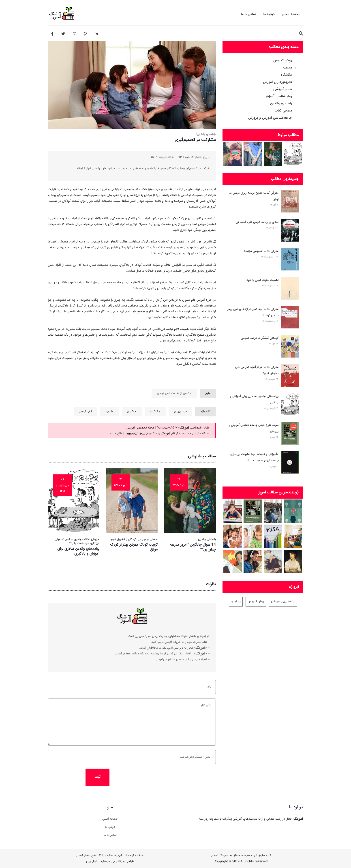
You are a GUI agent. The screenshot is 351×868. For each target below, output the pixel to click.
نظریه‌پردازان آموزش (277, 82)
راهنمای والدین (281, 104)
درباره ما (269, 14)
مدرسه (287, 68)
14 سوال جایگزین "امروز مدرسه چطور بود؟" (193, 547)
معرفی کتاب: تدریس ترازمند (261, 251)
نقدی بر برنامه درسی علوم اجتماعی (257, 222)
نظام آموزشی (283, 89)
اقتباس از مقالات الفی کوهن (174, 393)
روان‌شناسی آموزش (278, 96)
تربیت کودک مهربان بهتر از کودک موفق (134, 547)
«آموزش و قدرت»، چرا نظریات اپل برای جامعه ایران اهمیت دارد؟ (254, 457)
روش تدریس (283, 61)
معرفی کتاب (283, 111)
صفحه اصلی (291, 14)
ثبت (97, 777)
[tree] (263, 88)
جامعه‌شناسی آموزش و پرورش (270, 118)
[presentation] (144, 777)
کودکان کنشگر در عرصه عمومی (260, 338)
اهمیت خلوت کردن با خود (262, 280)
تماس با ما (248, 14)
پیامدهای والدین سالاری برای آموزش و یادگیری (78, 551)
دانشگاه (286, 75)
